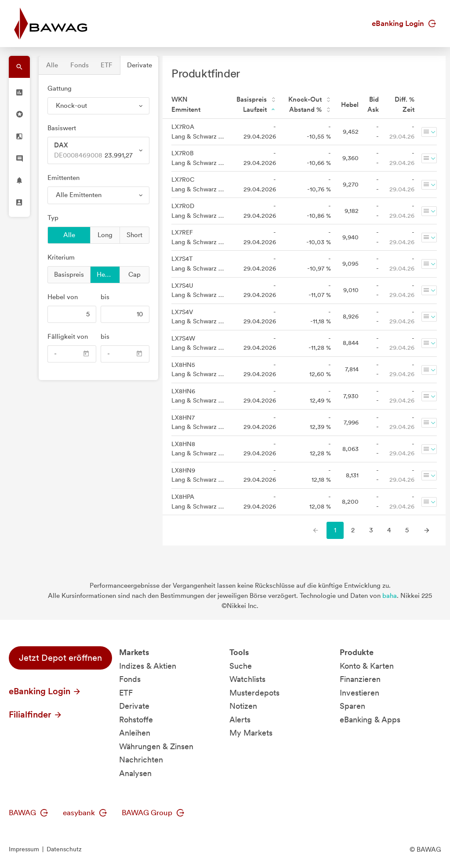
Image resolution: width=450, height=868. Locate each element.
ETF (107, 65)
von (63, 297)
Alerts (240, 720)
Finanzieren (360, 679)
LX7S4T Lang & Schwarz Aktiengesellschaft (198, 264)
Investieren (359, 693)
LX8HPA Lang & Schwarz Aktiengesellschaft (198, 502)
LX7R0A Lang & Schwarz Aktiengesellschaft (198, 132)
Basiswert (62, 128)
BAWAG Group (153, 813)
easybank (85, 813)
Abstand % (310, 110)
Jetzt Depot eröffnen (60, 658)
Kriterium (61, 257)
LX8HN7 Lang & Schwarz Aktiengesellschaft (198, 422)
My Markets (251, 733)
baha (390, 596)
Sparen (352, 706)
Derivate (140, 65)
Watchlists (247, 679)
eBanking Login (404, 23)
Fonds (80, 65)
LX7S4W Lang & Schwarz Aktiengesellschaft (198, 343)
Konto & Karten (367, 666)
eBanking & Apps (370, 720)
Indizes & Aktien (148, 666)
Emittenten (64, 178)
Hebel (105, 274)
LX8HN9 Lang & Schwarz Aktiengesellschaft (198, 475)
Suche (241, 666)
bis (105, 297)
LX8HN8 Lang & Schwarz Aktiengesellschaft (198, 449)
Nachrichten (141, 760)
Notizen (243, 706)
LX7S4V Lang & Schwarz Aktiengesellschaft (198, 317)
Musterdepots (254, 693)
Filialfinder (36, 714)
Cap (134, 274)
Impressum (24, 849)
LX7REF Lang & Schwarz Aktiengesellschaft (198, 237)
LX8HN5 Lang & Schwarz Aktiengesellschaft (198, 370)
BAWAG (28, 813)
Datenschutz (64, 849)
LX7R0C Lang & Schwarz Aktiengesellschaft (198, 184)
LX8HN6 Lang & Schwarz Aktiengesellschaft (198, 396)
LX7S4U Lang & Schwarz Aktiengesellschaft (198, 290)
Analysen (135, 773)
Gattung (60, 88)
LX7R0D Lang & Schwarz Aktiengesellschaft (198, 211)
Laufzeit (259, 110)
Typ (53, 218)
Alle (52, 65)
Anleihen (135, 733)
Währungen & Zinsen (156, 746)
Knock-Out (310, 99)
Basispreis (69, 274)
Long (105, 234)
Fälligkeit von (68, 337)
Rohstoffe (136, 720)
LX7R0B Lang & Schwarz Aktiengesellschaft (198, 158)
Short (134, 234)
